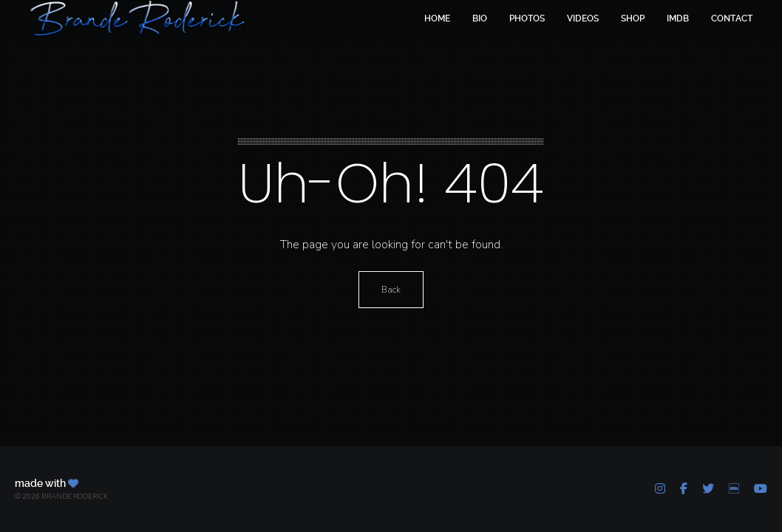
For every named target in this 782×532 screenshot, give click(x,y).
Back (391, 290)
